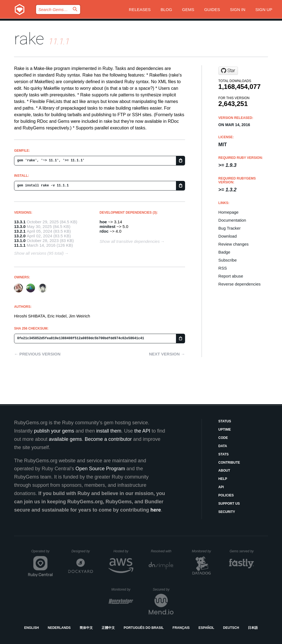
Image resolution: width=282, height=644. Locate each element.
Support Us (229, 504)
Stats (224, 454)
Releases (140, 9)
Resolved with (162, 551)
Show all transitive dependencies (130, 241)
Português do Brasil (144, 628)
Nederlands (59, 628)
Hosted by (123, 551)
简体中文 (86, 628)
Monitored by (203, 551)
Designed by (82, 551)
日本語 (253, 628)
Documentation (232, 220)
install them (109, 431)
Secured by (163, 589)
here (156, 510)
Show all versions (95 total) (39, 253)
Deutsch (231, 628)
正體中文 (108, 628)
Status (225, 421)
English (32, 628)
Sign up (264, 9)
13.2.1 (20, 231)
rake (29, 39)
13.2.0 (20, 236)
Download (228, 236)
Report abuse (231, 276)
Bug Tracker (230, 228)
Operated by (42, 553)
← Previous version (37, 354)
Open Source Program (100, 469)
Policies (226, 495)
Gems (188, 9)
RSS (223, 268)
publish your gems (54, 431)
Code (223, 438)
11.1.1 (20, 245)
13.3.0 (20, 226)
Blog (166, 9)
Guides (212, 9)
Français (181, 628)
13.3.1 (20, 222)
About (224, 471)
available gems (65, 439)
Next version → (167, 354)
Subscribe (228, 260)
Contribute (229, 463)
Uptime (225, 430)
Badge (224, 252)
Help (223, 479)
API (221, 487)
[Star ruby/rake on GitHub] (228, 71)
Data (223, 446)
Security (227, 512)
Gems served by (242, 551)
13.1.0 (20, 241)
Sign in (238, 9)
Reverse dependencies (239, 284)
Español (206, 628)
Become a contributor (108, 439)
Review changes (234, 244)
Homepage (228, 212)
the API (142, 431)
